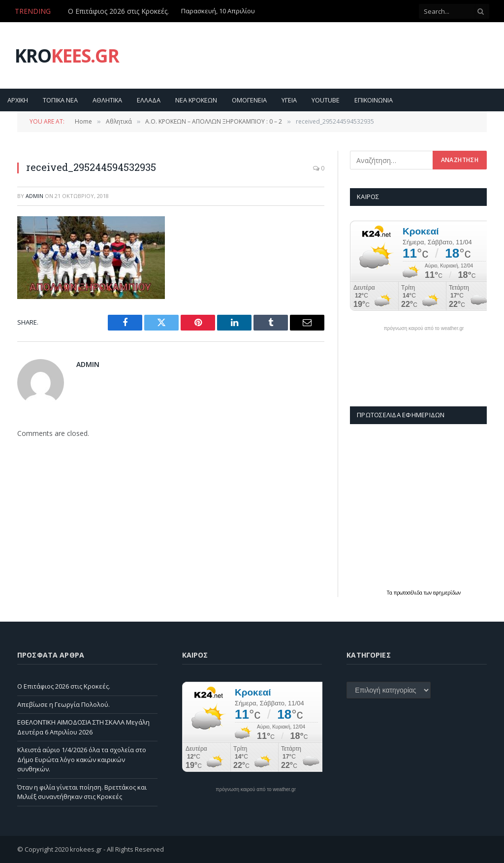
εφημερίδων (447, 593)
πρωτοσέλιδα (409, 593)
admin (34, 196)
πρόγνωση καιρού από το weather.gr (424, 329)
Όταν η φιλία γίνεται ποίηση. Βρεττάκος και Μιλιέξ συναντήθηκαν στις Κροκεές (82, 792)
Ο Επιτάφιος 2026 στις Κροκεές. (118, 11)
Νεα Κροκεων (196, 100)
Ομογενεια (249, 100)
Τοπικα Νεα (60, 100)
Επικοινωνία (374, 100)
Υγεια (289, 100)
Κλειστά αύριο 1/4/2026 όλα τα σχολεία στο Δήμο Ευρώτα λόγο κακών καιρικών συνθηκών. (82, 759)
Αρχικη (18, 100)
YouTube (326, 100)
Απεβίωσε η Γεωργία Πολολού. (63, 704)
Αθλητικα (107, 100)
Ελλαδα (149, 100)
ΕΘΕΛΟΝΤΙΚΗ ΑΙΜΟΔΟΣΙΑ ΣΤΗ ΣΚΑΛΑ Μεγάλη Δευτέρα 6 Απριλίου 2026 (83, 727)
